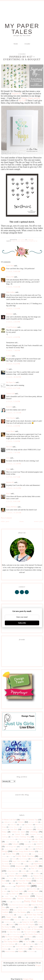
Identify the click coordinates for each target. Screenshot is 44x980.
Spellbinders (6, 920)
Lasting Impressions (13, 871)
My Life (22, 101)
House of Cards (16, 864)
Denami (30, 849)
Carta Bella (14, 829)
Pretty (8, 902)
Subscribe (22, 623)
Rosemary (10, 314)
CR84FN (39, 844)
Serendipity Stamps (8, 915)
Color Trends (24, 842)
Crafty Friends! (24, 847)
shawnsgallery (20, 915)
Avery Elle (13, 825)
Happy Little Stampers (19, 861)
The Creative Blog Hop (16, 934)
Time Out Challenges (8, 944)
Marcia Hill (10, 277)
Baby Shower (28, 825)
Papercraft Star (9, 886)
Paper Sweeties (37, 883)
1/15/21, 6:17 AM (13, 388)
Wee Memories (37, 949)
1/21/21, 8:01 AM (13, 501)
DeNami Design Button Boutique (24, 851)
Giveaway (5, 861)
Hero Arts (32, 861)
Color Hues (38, 839)
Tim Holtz (37, 942)
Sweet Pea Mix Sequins (26, 924)
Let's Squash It (11, 874)
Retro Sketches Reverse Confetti (23, 910)
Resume (27, 44)
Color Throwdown (11, 842)
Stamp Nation (18, 920)
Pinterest (4, 894)
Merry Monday (9, 878)
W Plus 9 (13, 949)
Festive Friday (24, 854)
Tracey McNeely (12, 507)
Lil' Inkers (37, 874)
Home (16, 44)
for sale (11, 856)
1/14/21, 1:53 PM (13, 309)
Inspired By (16, 94)
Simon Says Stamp (34, 915)
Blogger (38, 965)
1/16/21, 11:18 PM (14, 464)
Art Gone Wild (33, 822)
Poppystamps (24, 896)
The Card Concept (30, 932)
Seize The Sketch (35, 912)
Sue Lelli (9, 447)
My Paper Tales (22, 29)
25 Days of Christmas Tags (29, 820)
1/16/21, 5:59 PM (13, 441)
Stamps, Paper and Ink (31, 98)
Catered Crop (20, 834)
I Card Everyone (12, 327)
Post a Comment (6, 518)
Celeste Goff (10, 394)
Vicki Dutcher (11, 418)
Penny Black (33, 889)
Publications (13, 907)
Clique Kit (37, 837)
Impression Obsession (20, 241)
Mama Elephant (16, 876)
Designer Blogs (28, 979)
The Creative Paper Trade (33, 934)
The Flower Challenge (12, 937)
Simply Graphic (12, 917)
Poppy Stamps (9, 896)
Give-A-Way (35, 859)
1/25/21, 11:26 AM (14, 513)
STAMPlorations (9, 922)
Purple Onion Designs (26, 907)
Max (29, 876)
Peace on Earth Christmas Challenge (17, 889)
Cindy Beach (11, 431)
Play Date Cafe (14, 894)
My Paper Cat (11, 382)
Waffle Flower (23, 949)
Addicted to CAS (9, 822)
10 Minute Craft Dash (9, 820)
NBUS (13, 883)
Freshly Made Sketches (25, 856)
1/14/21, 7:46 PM (13, 350)
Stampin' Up (38, 920)
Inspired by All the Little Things (12, 869)
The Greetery (28, 937)
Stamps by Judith (28, 922)
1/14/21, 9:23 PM (13, 364)
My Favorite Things (23, 881)
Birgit (8, 469)
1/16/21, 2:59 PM (13, 426)
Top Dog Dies (30, 944)
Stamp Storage (28, 920)
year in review (31, 951)
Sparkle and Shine (34, 917)
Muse (11, 881)
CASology (34, 832)
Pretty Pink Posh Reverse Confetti (18, 905)
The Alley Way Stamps (14, 932)
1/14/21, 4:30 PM (13, 337)
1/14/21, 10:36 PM (14, 377)
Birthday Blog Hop (14, 827)
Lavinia (24, 871)
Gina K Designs (23, 859)
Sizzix (24, 917)
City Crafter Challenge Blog (20, 837)
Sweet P (12, 924)
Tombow (20, 944)
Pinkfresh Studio (33, 891)
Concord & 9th (29, 844)
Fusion (14, 859)
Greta (8, 458)
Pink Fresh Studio (17, 891)
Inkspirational (20, 866)
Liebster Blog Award (24, 874)
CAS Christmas (27, 829)
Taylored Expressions (9, 929)
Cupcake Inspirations (10, 849)
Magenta (4, 876)
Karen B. (9, 407)
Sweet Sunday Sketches (22, 927)
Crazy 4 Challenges (36, 847)
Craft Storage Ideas (11, 847)
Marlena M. (10, 482)
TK (7, 369)
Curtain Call (22, 849)
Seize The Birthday (20, 912)
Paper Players (23, 883)
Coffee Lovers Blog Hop (9, 839)
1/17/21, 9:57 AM (13, 477)
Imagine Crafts (27, 864)
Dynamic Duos (11, 854)
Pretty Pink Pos (17, 902)
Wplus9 (21, 951)
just (27, 869)
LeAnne (9, 356)
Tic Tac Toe (27, 942)
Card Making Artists (28, 827)
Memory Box (38, 876)
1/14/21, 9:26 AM (13, 287)
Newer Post (39, 521)
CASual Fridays (7, 834)
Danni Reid (10, 266)
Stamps (18, 922)
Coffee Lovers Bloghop (25, 839)
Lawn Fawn (32, 871)
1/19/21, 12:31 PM (14, 488)
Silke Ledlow (11, 292)
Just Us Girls (37, 868)
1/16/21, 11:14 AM (14, 413)
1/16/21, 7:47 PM (13, 453)
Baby (21, 825)
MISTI (18, 878)
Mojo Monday (27, 878)
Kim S (8, 494)
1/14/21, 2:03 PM (13, 322)
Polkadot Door (27, 894)
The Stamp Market (11, 941)
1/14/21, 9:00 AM (13, 272)
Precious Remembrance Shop (30, 899)
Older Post (5, 521)
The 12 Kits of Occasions (31, 929)
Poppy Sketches (38, 894)
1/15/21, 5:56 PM (13, 402)
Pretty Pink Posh (33, 901)
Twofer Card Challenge (22, 947)
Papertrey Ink (23, 886)
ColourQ (15, 844)
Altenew (21, 822)
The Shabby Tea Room (36, 939)
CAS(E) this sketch (18, 832)
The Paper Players (17, 939)
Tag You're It (35, 927)
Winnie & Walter (10, 951)
